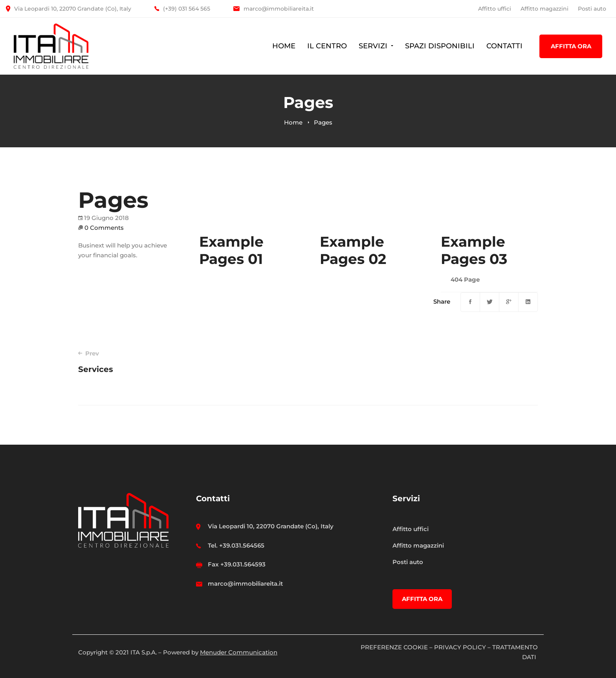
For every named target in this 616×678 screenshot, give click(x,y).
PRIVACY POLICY (460, 647)
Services (184, 362)
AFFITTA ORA (571, 46)
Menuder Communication (239, 652)
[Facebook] (470, 302)
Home (293, 122)
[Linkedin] (528, 302)
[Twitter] (489, 302)
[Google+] (509, 302)
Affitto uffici (495, 9)
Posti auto (592, 9)
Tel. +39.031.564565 (236, 545)
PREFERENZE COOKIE (394, 647)
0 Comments (104, 228)
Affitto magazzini (544, 9)
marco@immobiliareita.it (245, 584)
